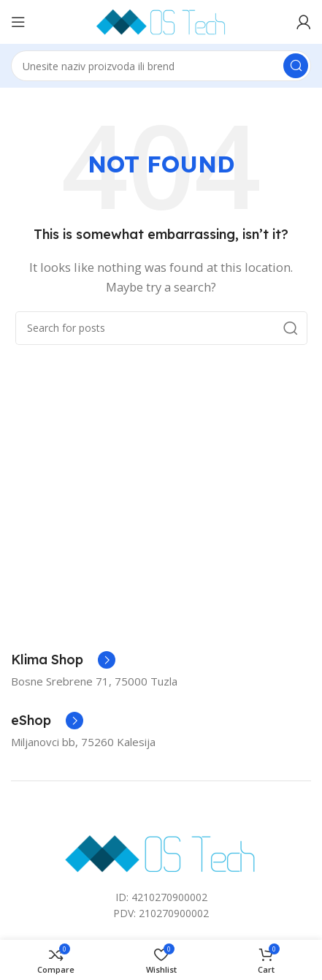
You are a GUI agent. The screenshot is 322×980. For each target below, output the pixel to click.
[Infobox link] (63, 660)
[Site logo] (161, 20)
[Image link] (161, 852)
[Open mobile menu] (18, 22)
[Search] (161, 66)
